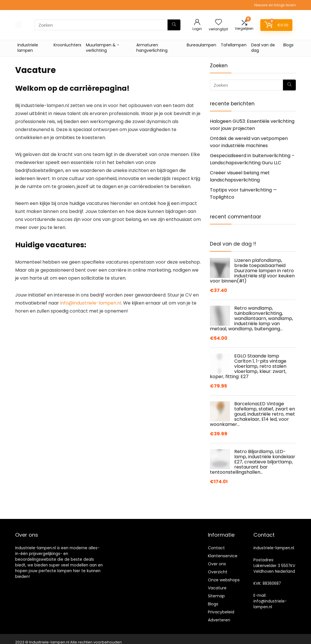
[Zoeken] (174, 25)
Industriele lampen (28, 48)
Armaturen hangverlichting (152, 48)
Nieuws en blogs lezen (275, 5)
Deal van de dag (263, 48)
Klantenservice (223, 556)
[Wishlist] (219, 22)
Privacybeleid (221, 612)
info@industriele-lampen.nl (91, 303)
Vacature (217, 588)
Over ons (217, 564)
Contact (216, 548)
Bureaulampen (201, 45)
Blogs (288, 45)
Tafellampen (234, 45)
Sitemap (216, 596)
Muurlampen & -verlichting (103, 48)
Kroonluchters (67, 45)
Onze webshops (224, 580)
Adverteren (219, 620)
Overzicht (218, 572)
